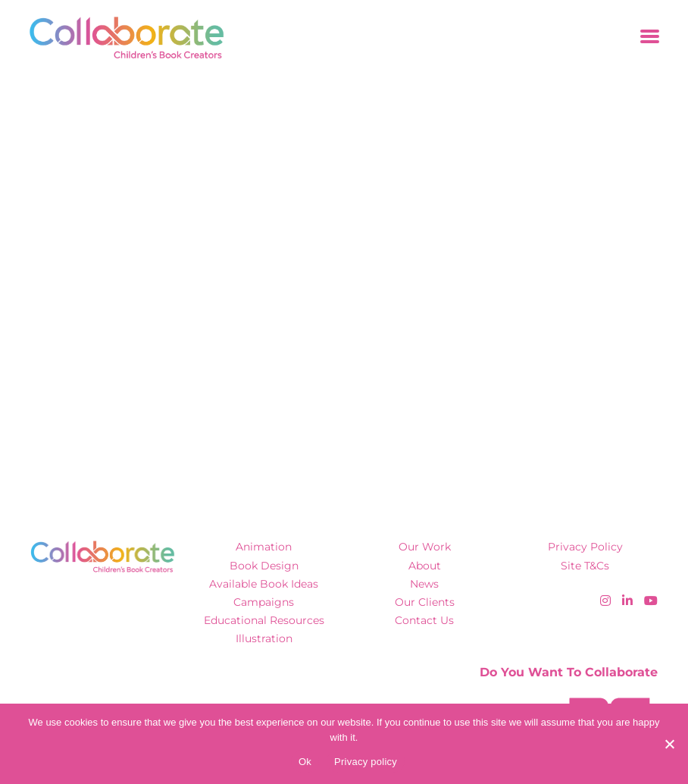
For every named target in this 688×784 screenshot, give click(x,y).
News (424, 584)
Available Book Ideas (264, 584)
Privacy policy (366, 762)
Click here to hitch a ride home (148, 328)
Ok (305, 762)
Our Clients (425, 602)
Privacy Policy (585, 547)
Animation (264, 547)
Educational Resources (264, 620)
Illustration (264, 638)
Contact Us (424, 620)
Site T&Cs (585, 566)
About (425, 566)
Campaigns (264, 602)
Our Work (425, 547)
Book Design (264, 566)
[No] (669, 744)
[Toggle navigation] (650, 38)
